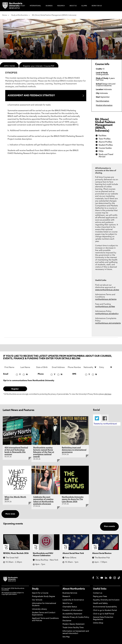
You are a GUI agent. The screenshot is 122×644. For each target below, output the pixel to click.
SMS (74, 374)
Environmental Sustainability (105, 607)
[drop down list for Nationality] (90, 367)
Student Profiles (106, 145)
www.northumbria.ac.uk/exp (107, 290)
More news (10, 514)
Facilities (102, 136)
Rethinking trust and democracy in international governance (74, 450)
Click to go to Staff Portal (104, 614)
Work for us (67, 603)
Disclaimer (67, 621)
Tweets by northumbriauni (105, 424)
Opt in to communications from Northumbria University (29, 381)
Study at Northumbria (19, 15)
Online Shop (98, 623)
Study (35, 589)
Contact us (98, 593)
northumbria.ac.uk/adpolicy (107, 314)
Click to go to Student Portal (105, 610)
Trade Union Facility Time (73, 628)
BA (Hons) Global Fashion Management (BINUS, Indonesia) (54, 15)
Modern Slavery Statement (74, 624)
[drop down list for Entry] (106, 367)
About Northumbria (74, 589)
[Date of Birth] (43, 367)
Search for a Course (40, 593)
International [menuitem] (35, 6)
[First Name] (11, 367)
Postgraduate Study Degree (43, 597)
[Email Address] (58, 367)
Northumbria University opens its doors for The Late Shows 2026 (73, 499)
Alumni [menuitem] (84, 6)
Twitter (97, 418)
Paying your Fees (100, 597)
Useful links (100, 589)
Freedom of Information (72, 610)
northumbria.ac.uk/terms (106, 299)
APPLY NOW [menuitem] (9, 66)
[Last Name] (27, 367)
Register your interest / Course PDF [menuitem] (39, 66)
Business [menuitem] (49, 6)
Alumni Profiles (105, 142)
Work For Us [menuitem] (97, 6)
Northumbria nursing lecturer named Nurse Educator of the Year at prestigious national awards (44, 452)
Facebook (105, 418)
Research (66, 597)
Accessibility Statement (72, 614)
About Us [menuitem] (73, 6)
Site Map (66, 637)
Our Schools (37, 600)
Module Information (104, 106)
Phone (41, 374)
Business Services (70, 593)
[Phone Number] (74, 367)
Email (6, 374)
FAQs (101, 151)
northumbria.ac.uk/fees (105, 307)
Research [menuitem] (61, 6)
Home (5, 15)
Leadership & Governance (73, 600)
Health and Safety (100, 603)
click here (108, 394)
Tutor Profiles (105, 139)
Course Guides (105, 148)
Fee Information (103, 101)
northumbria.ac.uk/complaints (108, 323)
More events (109, 526)
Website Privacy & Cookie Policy (76, 617)
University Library (39, 609)
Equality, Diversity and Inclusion (106, 600)
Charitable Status (70, 607)
